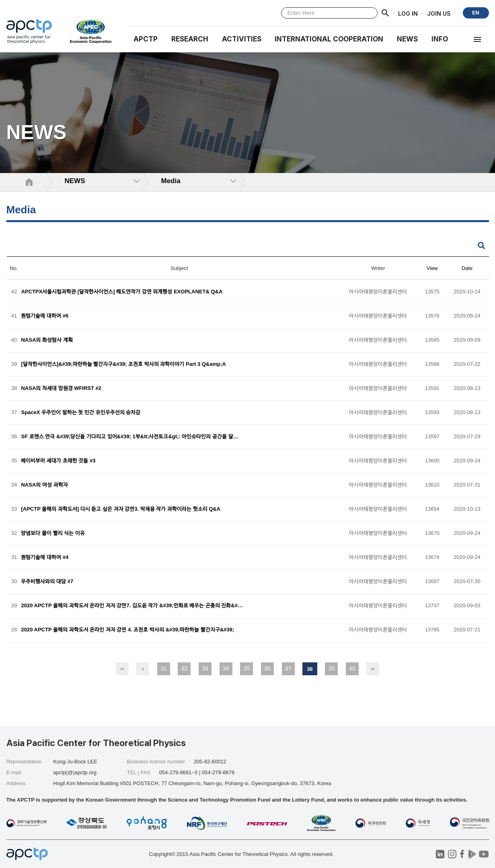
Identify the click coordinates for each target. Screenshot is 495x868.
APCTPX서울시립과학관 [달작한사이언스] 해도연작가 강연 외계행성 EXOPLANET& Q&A (122, 292)
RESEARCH (190, 39)
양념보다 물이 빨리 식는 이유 (53, 533)
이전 (143, 669)
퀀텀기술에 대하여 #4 (45, 558)
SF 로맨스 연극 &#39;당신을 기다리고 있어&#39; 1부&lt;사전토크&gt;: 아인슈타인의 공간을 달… (129, 437)
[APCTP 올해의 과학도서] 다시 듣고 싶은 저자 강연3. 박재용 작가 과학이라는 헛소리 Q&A (121, 509)
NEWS (407, 39)
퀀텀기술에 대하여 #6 (45, 316)
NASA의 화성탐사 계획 (47, 340)
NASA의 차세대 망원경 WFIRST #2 (61, 389)
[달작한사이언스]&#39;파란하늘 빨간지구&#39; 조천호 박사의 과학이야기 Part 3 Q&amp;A (123, 364)
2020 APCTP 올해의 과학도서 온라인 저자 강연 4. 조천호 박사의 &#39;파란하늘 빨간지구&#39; (127, 630)
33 (205, 668)
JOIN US (439, 13)
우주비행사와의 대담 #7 (47, 582)
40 (352, 668)
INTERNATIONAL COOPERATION (329, 39)
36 (267, 668)
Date (467, 268)
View (432, 268)
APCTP (146, 39)
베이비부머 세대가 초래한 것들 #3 (58, 461)
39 (331, 668)
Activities (242, 39)
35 (246, 668)
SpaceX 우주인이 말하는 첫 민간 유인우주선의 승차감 (81, 413)
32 (185, 668)
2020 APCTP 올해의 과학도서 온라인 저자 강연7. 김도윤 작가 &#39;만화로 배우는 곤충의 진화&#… (132, 606)
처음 (122, 669)
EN (476, 13)
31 (164, 668)
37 (288, 668)
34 (226, 668)
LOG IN (408, 13)
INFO (440, 39)
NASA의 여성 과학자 (44, 485)
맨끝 (373, 669)
